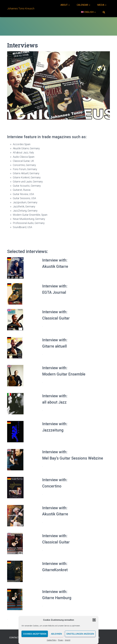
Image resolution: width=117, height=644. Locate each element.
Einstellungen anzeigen (80, 634)
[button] (94, 620)
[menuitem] (88, 12)
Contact (14, 637)
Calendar (83, 5)
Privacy (61, 640)
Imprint (68, 640)
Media (102, 5)
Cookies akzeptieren (35, 634)
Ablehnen (56, 634)
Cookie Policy (52, 640)
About (65, 5)
